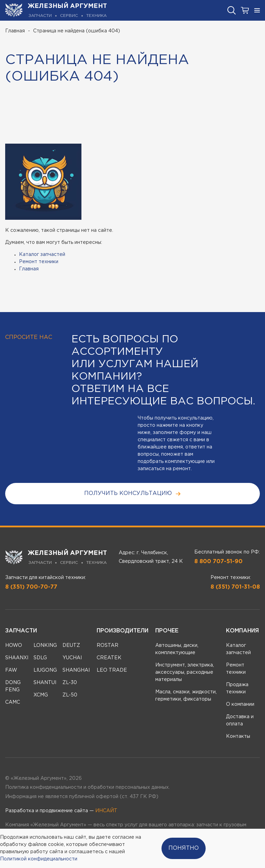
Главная (15, 31)
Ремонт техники (39, 262)
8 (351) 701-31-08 (235, 587)
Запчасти (21, 631)
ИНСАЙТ (106, 811)
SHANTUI (45, 683)
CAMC (13, 702)
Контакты (238, 736)
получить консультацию (133, 494)
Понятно (184, 848)
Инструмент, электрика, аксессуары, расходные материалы (185, 672)
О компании (240, 704)
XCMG (41, 695)
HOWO (14, 645)
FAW (11, 670)
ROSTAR (107, 645)
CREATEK (109, 658)
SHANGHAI (76, 670)
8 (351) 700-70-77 (31, 587)
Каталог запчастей (42, 255)
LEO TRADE (112, 670)
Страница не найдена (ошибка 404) (77, 31)
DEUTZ (71, 645)
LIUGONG (45, 670)
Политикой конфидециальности (39, 859)
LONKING (45, 645)
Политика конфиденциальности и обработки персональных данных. (87, 787)
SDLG (40, 658)
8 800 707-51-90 (218, 562)
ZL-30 (70, 683)
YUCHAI (72, 658)
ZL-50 (70, 695)
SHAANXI (17, 658)
